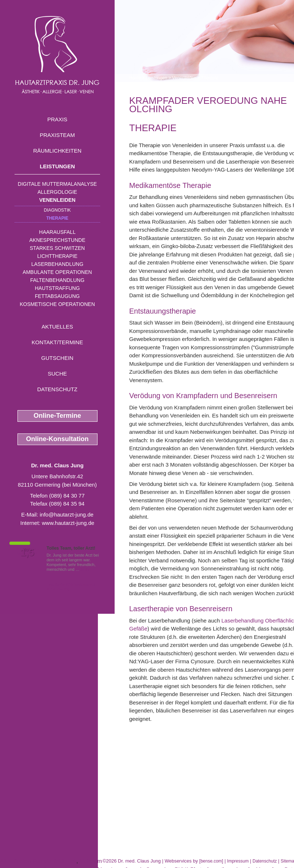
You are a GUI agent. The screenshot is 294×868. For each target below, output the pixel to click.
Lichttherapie (57, 256)
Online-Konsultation (57, 439)
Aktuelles (57, 327)
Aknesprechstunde (57, 240)
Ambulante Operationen (57, 272)
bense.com (211, 861)
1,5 (27, 553)
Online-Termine (57, 416)
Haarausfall (57, 232)
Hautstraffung (57, 288)
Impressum (238, 861)
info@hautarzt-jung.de (67, 514)
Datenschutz (57, 389)
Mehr (85, 569)
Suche (57, 374)
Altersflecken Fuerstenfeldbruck (38, 861)
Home (135, 78)
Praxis (57, 119)
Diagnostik (57, 210)
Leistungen (57, 166)
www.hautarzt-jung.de (68, 523)
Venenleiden (57, 200)
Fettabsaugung (57, 296)
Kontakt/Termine (57, 342)
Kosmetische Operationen (57, 304)
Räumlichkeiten (57, 151)
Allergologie (57, 192)
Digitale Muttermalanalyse (57, 184)
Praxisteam (57, 135)
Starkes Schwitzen (57, 248)
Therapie (57, 218)
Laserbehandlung (57, 264)
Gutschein (57, 358)
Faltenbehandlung (57, 280)
